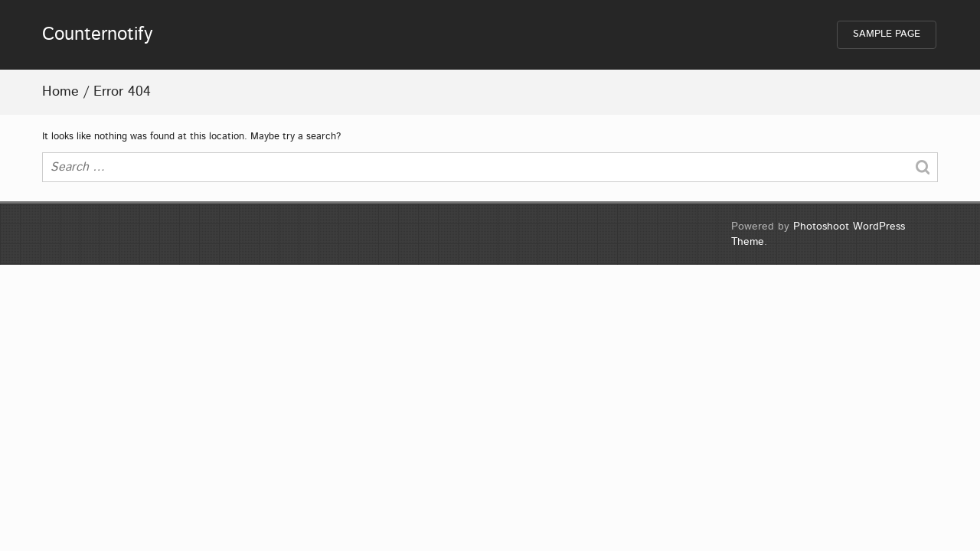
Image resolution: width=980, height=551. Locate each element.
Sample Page (887, 34)
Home (60, 92)
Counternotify (98, 34)
